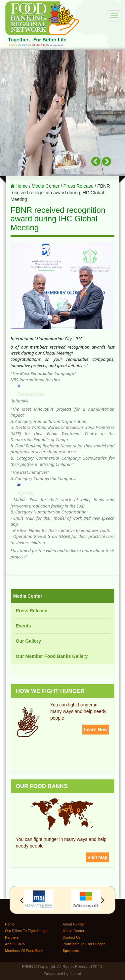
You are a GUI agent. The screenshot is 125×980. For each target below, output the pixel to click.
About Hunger (74, 924)
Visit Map (97, 857)
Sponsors (71, 951)
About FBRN (15, 944)
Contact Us (71, 937)
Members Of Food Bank (24, 951)
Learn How (96, 730)
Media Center (46, 186)
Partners (12, 937)
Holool (75, 974)
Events (23, 626)
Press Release (78, 186)
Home (22, 186)
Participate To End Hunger (84, 944)
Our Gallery (28, 641)
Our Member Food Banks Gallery (52, 656)
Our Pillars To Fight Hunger (27, 931)
